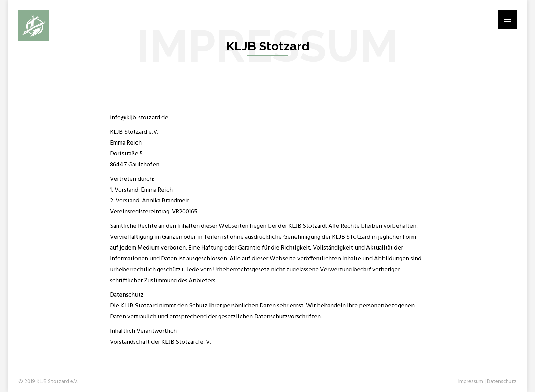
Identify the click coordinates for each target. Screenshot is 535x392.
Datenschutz (502, 382)
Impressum (471, 382)
